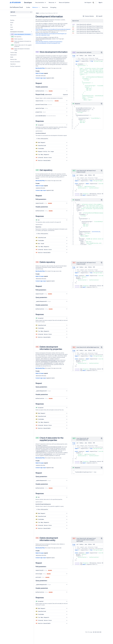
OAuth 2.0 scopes (40, 73)
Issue (12, 27)
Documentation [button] (41, 2)
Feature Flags (14, 53)
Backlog (12, 20)
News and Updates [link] (64, 2)
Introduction (13, 16)
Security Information (15, 62)
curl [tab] (77, 56)
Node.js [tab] (81, 56)
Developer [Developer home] (28, 2)
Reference (36, 7)
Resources (45, 7)
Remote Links (14, 59)
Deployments (13, 55)
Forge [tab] (74, 56)
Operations (13, 64)
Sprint (12, 29)
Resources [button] (53, 2)
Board (12, 23)
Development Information (17, 32)
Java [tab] (86, 56)
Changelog (53, 7)
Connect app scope (41, 78)
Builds (12, 57)
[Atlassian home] (15, 2)
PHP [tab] (94, 56)
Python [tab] (90, 56)
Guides (28, 7)
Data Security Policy (40, 68)
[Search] (93, 3)
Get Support (88, 2)
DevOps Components (15, 66)
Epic (11, 25)
